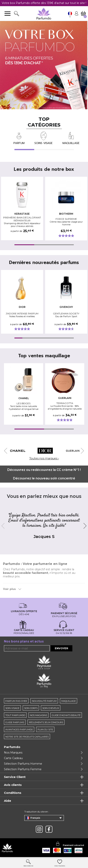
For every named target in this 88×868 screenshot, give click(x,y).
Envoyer (62, 648)
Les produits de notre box (44, 169)
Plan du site (45, 730)
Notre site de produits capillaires (27, 737)
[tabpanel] (23, 208)
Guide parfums (15, 722)
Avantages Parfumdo (19, 730)
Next (81, 451)
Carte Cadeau (13, 758)
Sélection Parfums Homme (23, 764)
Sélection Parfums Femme (23, 769)
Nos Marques (13, 753)
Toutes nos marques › (44, 458)
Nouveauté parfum (44, 701)
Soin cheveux (51, 708)
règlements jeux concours (46, 722)
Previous (7, 451)
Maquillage (69, 701)
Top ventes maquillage (44, 356)
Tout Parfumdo (15, 715)
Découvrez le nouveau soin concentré (44, 478)
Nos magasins (38, 715)
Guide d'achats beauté (66, 715)
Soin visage (12, 708)
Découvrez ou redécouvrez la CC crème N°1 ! (44, 470)
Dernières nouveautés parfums (44, 263)
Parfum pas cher (16, 701)
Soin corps (31, 708)
